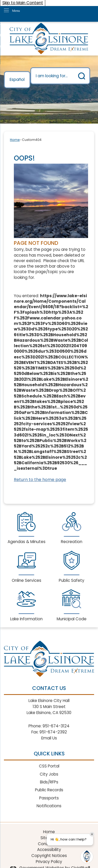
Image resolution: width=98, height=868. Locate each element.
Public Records (49, 790)
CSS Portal (49, 766)
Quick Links (49, 754)
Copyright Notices (49, 856)
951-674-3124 (56, 726)
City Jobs (49, 774)
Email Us (49, 738)
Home (15, 140)
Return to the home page (40, 480)
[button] (82, 76)
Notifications (49, 806)
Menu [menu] (16, 11)
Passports (49, 798)
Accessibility (49, 850)
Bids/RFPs (49, 782)
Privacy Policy (49, 862)
